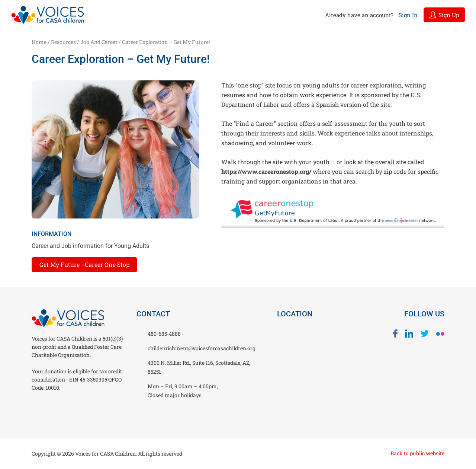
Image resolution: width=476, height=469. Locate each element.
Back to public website (417, 453)
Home (39, 42)
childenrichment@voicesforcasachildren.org (202, 348)
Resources (63, 42)
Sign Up (444, 15)
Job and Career (99, 42)
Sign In (408, 15)
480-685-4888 (165, 334)
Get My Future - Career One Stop (84, 264)
